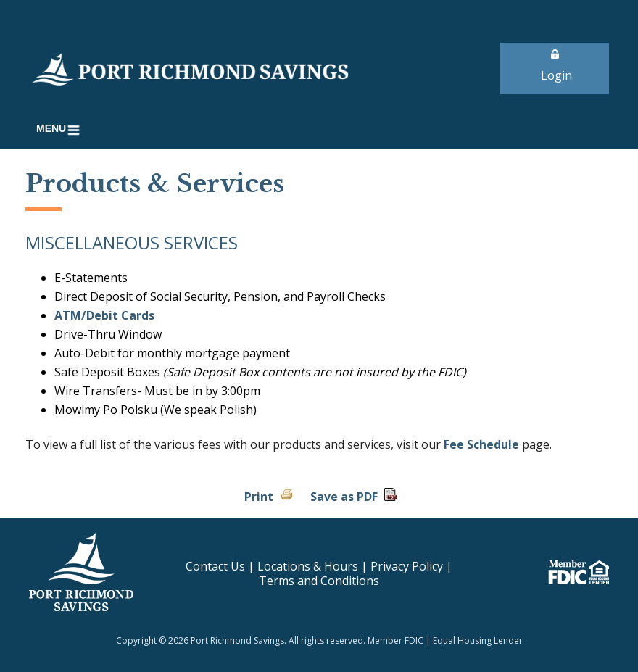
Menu (61, 130)
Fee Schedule (481, 444)
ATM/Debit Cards (104, 315)
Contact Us (215, 566)
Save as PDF (344, 497)
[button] (61, 130)
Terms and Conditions (319, 581)
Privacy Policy (407, 566)
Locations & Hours (308, 566)
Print (259, 497)
